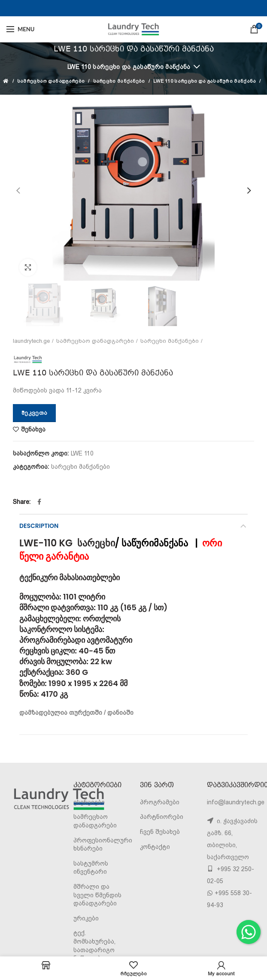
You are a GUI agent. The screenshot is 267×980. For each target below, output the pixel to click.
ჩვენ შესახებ (160, 832)
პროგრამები (160, 802)
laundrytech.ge (31, 341)
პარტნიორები (162, 817)
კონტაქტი (155, 847)
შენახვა (33, 429)
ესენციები (89, 802)
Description (39, 526)
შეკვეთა (34, 413)
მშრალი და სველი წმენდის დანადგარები (97, 895)
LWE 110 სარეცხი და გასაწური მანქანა (129, 67)
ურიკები (86, 918)
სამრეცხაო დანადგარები (51, 81)
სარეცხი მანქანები (119, 81)
